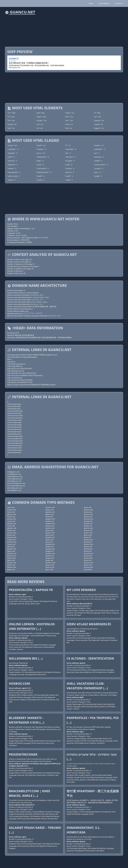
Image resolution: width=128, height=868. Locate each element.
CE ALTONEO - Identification (90, 658)
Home (91, 3)
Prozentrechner (23, 754)
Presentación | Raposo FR (31, 590)
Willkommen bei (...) (26, 658)
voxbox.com (19, 683)
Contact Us (119, 3)
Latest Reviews (104, 3)
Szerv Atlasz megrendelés (89, 624)
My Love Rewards (81, 590)
